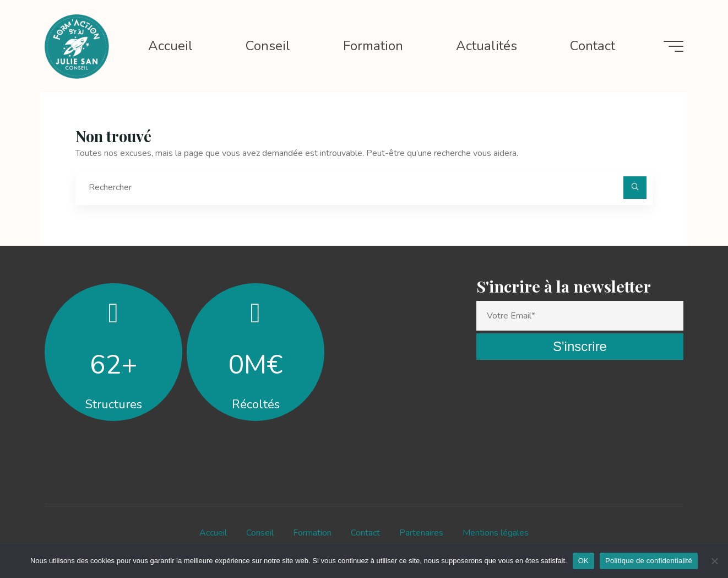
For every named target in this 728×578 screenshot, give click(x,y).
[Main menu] (673, 46)
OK (583, 561)
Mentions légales (496, 533)
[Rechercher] (635, 188)
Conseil (260, 533)
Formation (312, 533)
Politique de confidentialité (649, 561)
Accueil (213, 533)
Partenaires (421, 533)
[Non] (714, 561)
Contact (365, 533)
